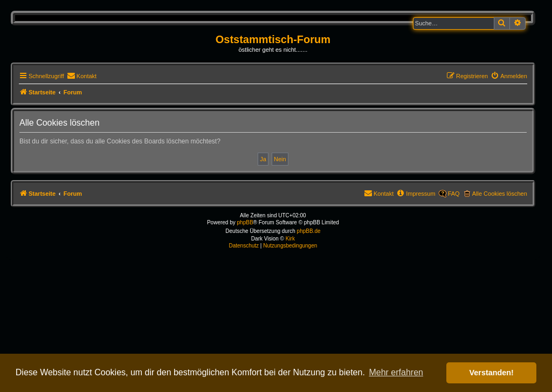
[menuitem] (82, 76)
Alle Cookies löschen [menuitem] (500, 194)
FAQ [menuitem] (454, 194)
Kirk (290, 239)
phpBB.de (309, 231)
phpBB (245, 222)
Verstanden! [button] (492, 373)
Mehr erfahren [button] (396, 372)
